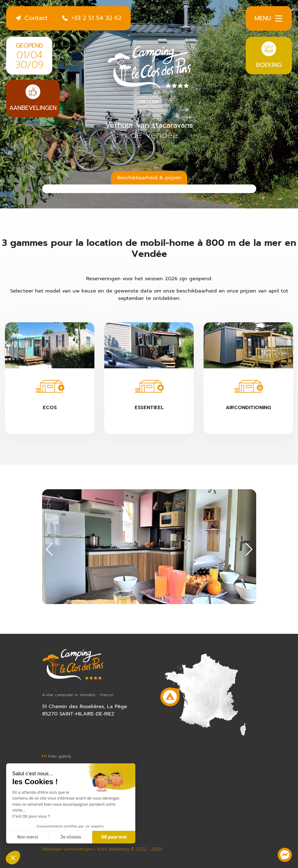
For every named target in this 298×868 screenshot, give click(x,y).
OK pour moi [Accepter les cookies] (114, 837)
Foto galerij (56, 756)
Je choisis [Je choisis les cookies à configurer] (71, 837)
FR (143, 102)
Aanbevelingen (33, 98)
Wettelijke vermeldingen (67, 849)
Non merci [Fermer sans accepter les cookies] (27, 837)
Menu (269, 18)
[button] (249, 549)
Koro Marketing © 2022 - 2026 (130, 849)
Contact (32, 18)
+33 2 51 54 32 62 (92, 18)
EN (155, 102)
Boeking (269, 55)
